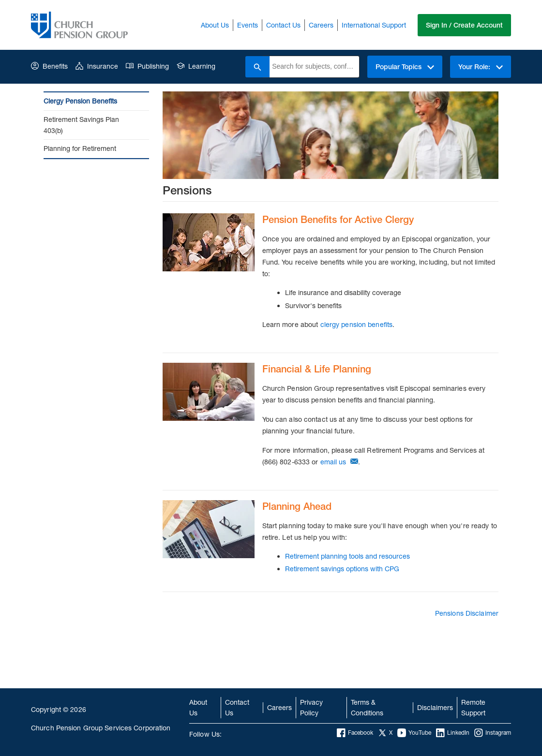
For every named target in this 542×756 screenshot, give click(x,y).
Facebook (355, 733)
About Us (215, 25)
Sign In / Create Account (464, 25)
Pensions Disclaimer (467, 613)
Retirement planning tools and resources (347, 556)
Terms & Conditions (367, 707)
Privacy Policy (311, 707)
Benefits (49, 66)
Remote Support (473, 707)
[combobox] (314, 67)
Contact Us (283, 25)
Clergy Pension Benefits (80, 101)
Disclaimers (435, 707)
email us (333, 462)
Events (248, 25)
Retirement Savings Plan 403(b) (81, 125)
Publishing (147, 66)
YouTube (414, 733)
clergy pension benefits (357, 324)
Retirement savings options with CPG (342, 569)
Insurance (97, 66)
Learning (196, 66)
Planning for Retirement (80, 148)
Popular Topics (405, 67)
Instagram (493, 733)
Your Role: (481, 67)
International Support (374, 25)
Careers (321, 25)
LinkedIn (453, 733)
